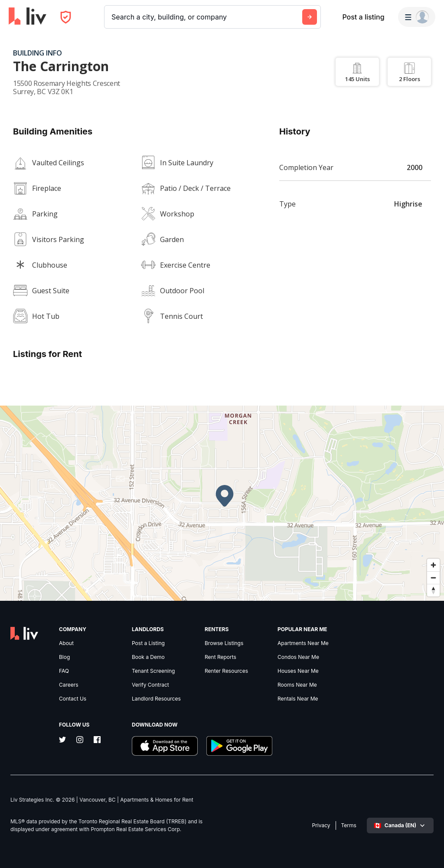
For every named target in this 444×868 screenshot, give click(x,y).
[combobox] (113, 17)
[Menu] (417, 17)
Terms (349, 825)
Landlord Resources (156, 699)
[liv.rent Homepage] (28, 17)
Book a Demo (148, 657)
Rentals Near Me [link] (298, 699)
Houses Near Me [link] (298, 671)
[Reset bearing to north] (433, 590)
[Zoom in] (433, 565)
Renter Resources (226, 671)
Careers (69, 685)
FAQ (64, 671)
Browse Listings (224, 643)
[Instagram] (80, 740)
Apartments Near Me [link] (303, 643)
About (66, 643)
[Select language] (400, 825)
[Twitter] (62, 740)
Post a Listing (148, 643)
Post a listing (363, 17)
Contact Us (73, 699)
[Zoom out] (433, 578)
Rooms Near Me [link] (297, 685)
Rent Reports (220, 657)
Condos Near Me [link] (298, 657)
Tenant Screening (153, 671)
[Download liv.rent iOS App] (165, 747)
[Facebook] (97, 740)
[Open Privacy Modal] (66, 17)
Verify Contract (150, 685)
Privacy (321, 825)
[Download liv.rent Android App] (239, 747)
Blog (64, 657)
